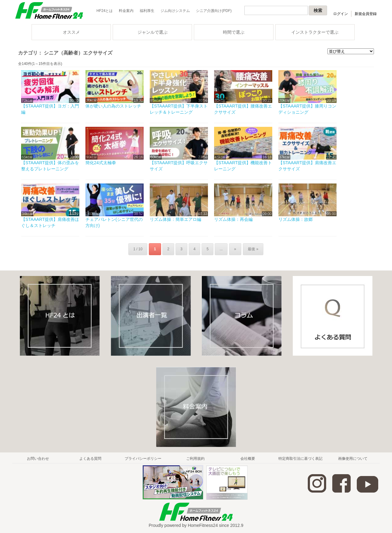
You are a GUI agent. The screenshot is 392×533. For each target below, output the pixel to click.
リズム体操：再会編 (233, 219)
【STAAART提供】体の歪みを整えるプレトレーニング (50, 166)
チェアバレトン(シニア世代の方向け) (114, 222)
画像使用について (353, 458)
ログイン (341, 14)
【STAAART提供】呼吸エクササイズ (179, 166)
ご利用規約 (195, 458)
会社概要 (248, 458)
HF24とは (105, 11)
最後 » (252, 249)
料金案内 (126, 11)
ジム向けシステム (175, 11)
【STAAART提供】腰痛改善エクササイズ (243, 109)
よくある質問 (90, 458)
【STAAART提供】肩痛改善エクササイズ (307, 166)
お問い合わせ (38, 458)
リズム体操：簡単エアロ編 (175, 219)
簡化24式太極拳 (101, 163)
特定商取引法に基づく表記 (300, 458)
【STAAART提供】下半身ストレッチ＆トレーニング (179, 109)
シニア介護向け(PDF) (214, 11)
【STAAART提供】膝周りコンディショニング (307, 109)
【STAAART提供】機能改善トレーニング (243, 166)
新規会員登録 (366, 14)
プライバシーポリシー (143, 458)
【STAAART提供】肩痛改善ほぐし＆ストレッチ (50, 222)
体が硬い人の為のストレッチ (113, 106)
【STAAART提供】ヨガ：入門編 (50, 109)
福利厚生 (147, 11)
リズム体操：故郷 (296, 219)
